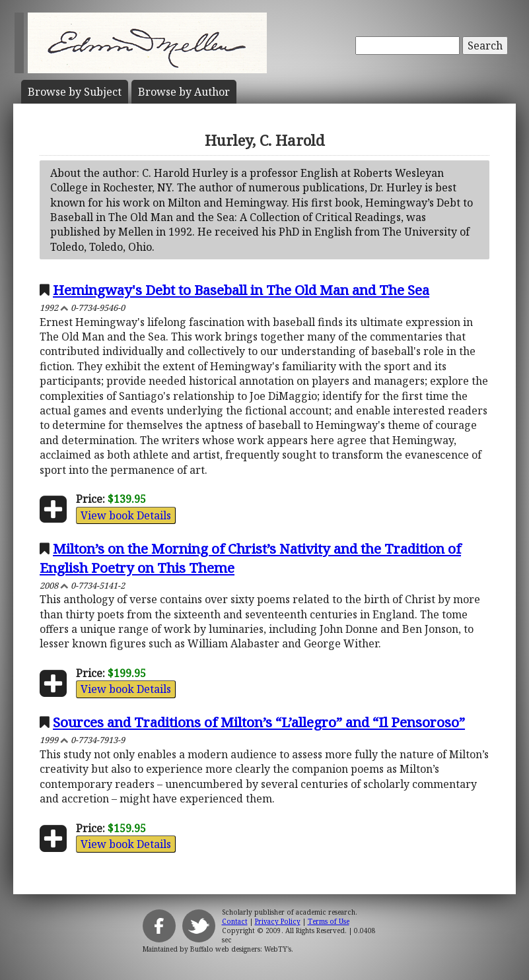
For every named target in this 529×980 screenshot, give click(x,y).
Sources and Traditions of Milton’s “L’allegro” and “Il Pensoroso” (259, 722)
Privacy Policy (278, 921)
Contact (235, 921)
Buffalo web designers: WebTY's (241, 949)
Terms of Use (329, 921)
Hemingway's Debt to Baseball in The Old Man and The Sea (241, 290)
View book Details (126, 515)
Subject (75, 92)
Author (184, 92)
